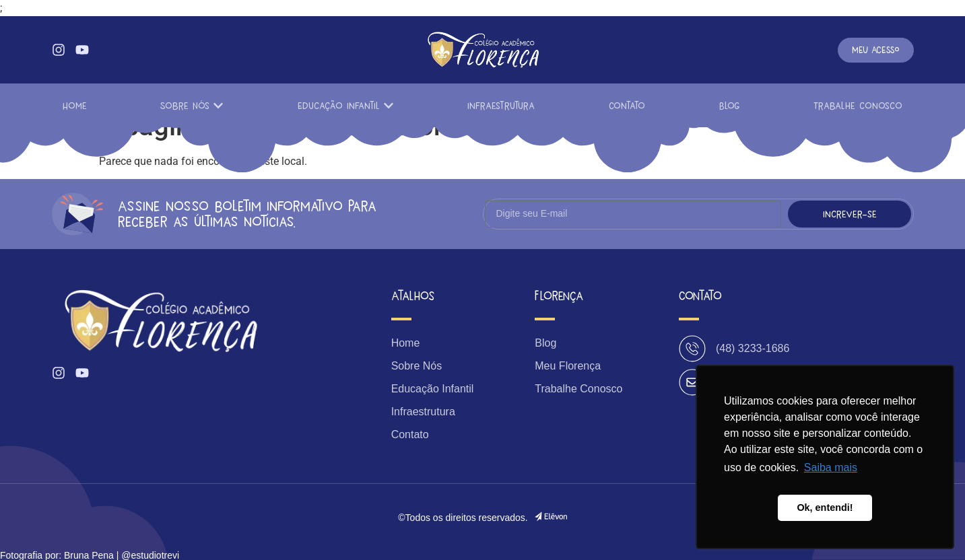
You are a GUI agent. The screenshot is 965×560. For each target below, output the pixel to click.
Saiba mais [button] (831, 467)
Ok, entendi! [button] (825, 508)
